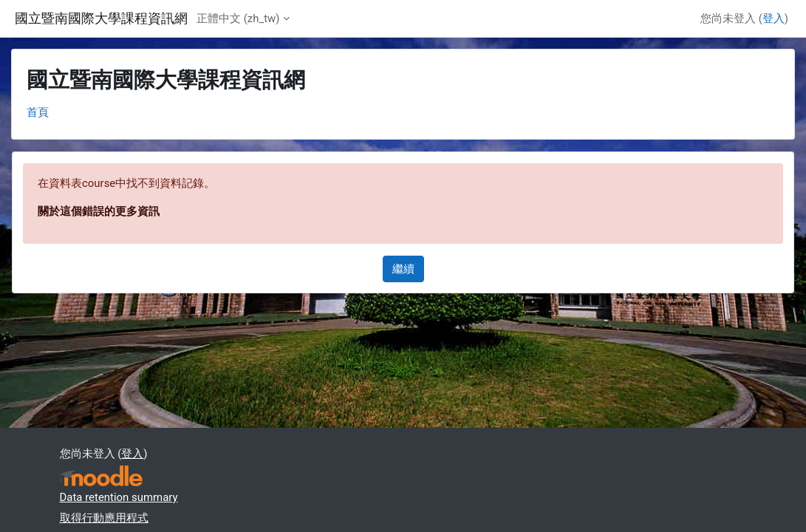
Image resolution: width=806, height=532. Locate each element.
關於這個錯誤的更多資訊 (99, 211)
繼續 (403, 269)
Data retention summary (119, 497)
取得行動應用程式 (104, 518)
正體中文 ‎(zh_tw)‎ (238, 18)
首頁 (38, 112)
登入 (773, 18)
